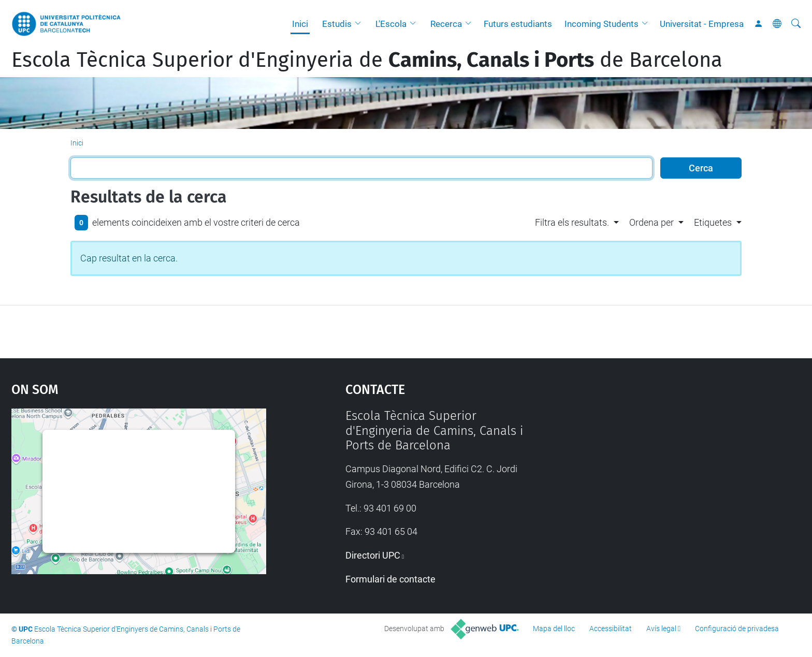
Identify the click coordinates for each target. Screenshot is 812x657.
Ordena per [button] (651, 222)
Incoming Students (601, 24)
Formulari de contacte (390, 579)
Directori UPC (373, 555)
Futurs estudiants (518, 24)
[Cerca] (796, 24)
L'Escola (391, 24)
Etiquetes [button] (713, 222)
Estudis (337, 24)
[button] (360, 24)
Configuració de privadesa (737, 629)
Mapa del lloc (554, 629)
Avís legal (661, 629)
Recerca (446, 24)
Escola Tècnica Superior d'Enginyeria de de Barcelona (367, 60)
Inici (300, 24)
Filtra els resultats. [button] (572, 222)
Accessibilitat (611, 629)
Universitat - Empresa (702, 24)
